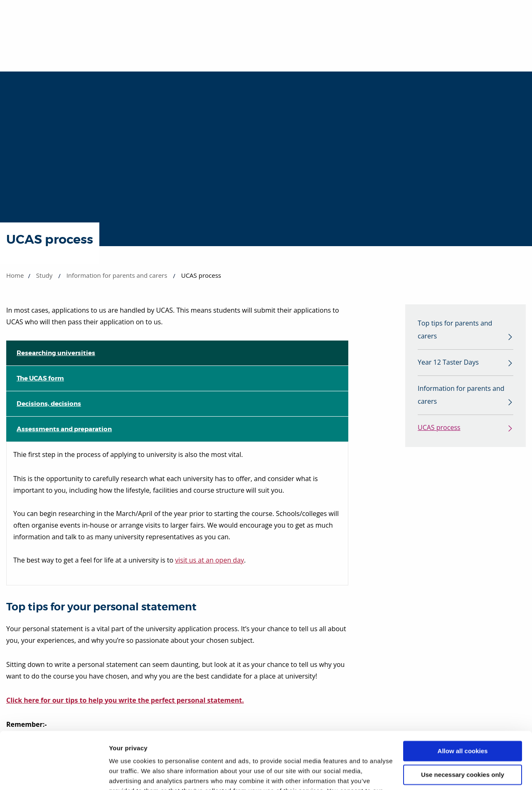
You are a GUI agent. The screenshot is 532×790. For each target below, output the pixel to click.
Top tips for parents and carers (455, 330)
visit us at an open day (209, 560)
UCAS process (439, 429)
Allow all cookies (463, 701)
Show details (128, 774)
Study (44, 275)
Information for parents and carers (117, 275)
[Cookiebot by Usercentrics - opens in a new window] (54, 774)
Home (15, 275)
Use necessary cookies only (463, 724)
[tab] (177, 353)
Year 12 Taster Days (448, 363)
